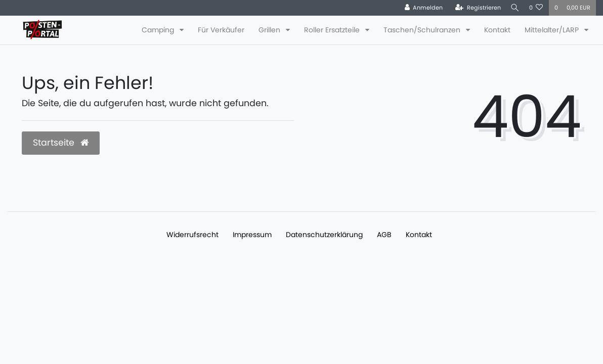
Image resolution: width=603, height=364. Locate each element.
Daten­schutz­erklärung (324, 235)
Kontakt (497, 30)
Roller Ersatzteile (333, 30)
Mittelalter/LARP (553, 30)
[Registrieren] (475, 8)
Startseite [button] (61, 143)
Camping (159, 30)
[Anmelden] (420, 8)
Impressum (252, 235)
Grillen (270, 30)
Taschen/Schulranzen (423, 30)
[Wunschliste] (536, 8)
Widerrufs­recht (192, 235)
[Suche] (513, 8)
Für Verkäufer (221, 30)
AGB (384, 235)
